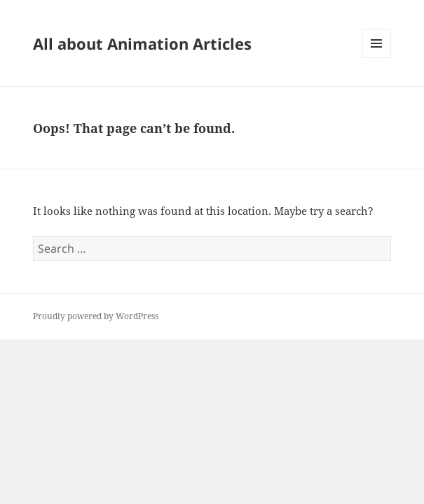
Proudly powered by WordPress (96, 316)
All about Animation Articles (142, 43)
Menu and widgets (377, 58)
